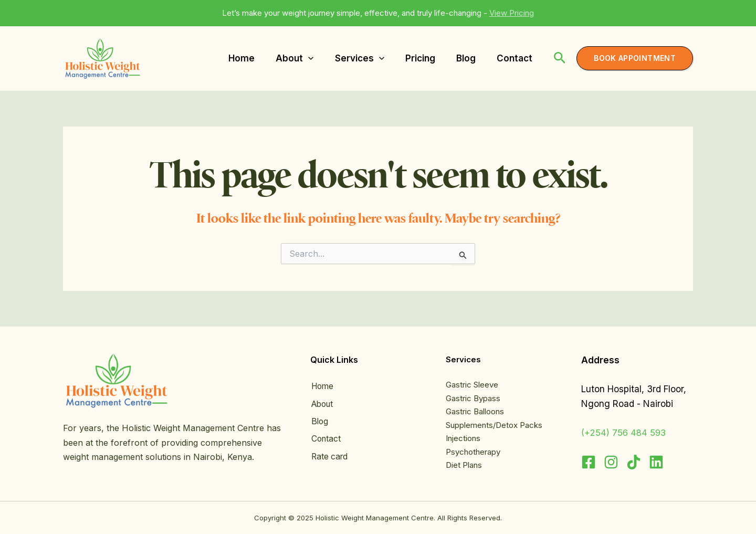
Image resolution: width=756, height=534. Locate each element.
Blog (319, 421)
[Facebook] (589, 462)
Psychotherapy (473, 452)
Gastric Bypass (473, 398)
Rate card (329, 454)
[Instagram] (611, 462)
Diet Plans (464, 465)
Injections (463, 438)
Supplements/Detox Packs (494, 425)
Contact (326, 437)
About (323, 404)
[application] (308, 58)
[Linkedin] (656, 462)
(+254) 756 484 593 (625, 433)
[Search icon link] (560, 59)
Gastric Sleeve (472, 385)
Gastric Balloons (475, 411)
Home (322, 386)
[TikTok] (634, 462)
